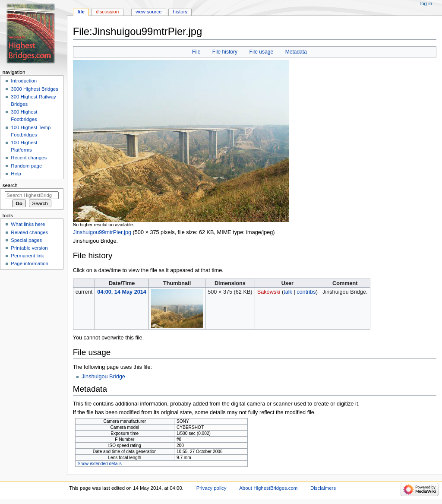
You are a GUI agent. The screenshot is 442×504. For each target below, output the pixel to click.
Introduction (24, 81)
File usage (262, 52)
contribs (306, 292)
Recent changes (29, 158)
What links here (28, 224)
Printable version (29, 248)
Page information (30, 263)
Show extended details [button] (100, 464)
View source (148, 12)
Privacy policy (212, 488)
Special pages (26, 240)
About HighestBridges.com (268, 488)
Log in (426, 3)
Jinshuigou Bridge (103, 377)
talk (288, 292)
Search (10, 185)
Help (16, 174)
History (180, 12)
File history (225, 52)
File (196, 52)
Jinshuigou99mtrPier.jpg (102, 232)
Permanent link (27, 256)
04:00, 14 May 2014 (122, 292)
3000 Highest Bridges (35, 89)
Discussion (107, 12)
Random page (26, 166)
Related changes (29, 232)
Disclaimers (323, 488)
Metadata (296, 52)
